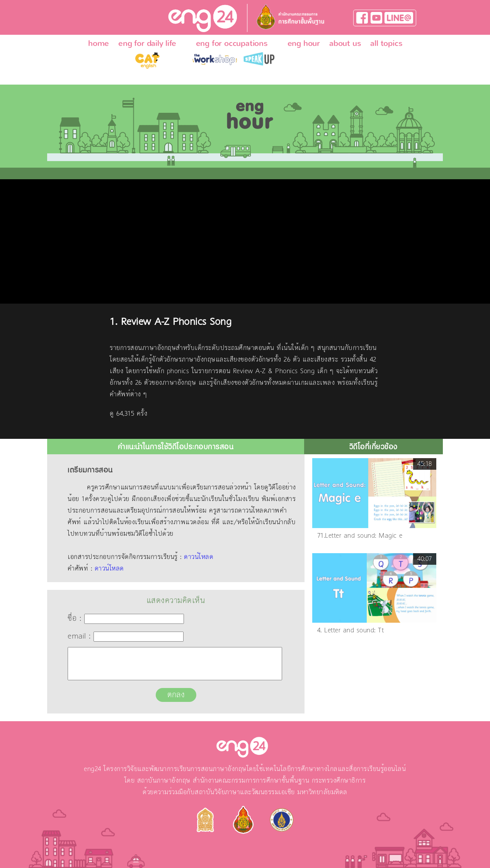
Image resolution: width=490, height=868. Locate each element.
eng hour (304, 43)
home (99, 43)
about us (345, 43)
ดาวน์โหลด (199, 557)
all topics (386, 43)
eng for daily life (147, 43)
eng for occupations (232, 43)
